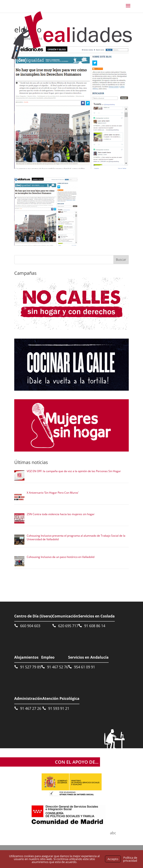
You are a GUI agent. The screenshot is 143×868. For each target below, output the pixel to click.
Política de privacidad (130, 859)
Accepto (113, 859)
